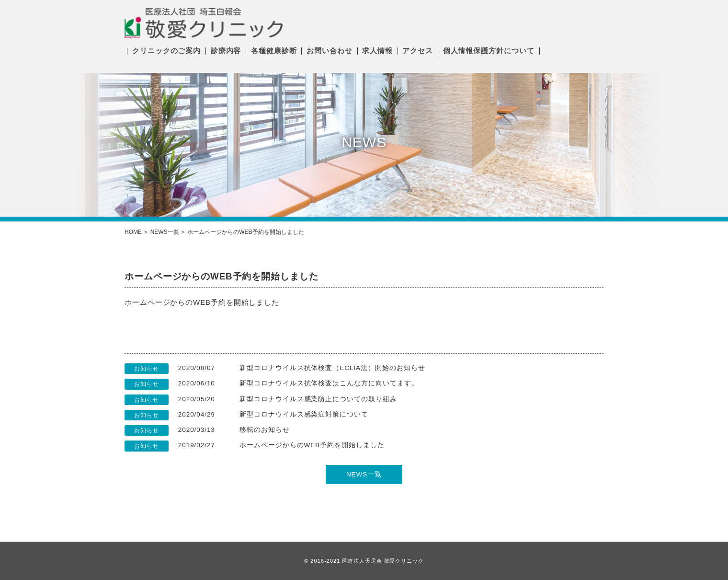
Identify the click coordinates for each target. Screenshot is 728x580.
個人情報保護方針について (489, 51)
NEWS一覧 (165, 232)
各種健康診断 (274, 51)
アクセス (418, 51)
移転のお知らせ (265, 430)
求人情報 (377, 51)
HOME (133, 232)
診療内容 (226, 51)
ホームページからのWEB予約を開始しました (312, 445)
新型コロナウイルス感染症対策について (304, 414)
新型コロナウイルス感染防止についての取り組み (318, 399)
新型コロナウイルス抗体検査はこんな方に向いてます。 (329, 383)
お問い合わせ (329, 51)
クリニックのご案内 (166, 51)
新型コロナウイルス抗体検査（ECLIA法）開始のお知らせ (332, 368)
